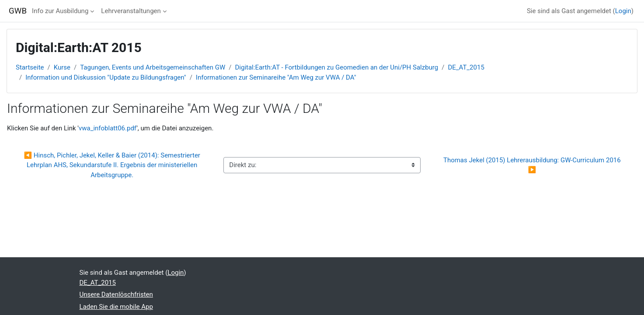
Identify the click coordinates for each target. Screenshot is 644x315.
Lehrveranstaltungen (131, 11)
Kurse (62, 67)
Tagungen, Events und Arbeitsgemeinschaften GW (153, 67)
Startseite (30, 67)
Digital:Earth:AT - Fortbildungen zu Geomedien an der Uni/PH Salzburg (336, 67)
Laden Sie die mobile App (116, 307)
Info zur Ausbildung (60, 11)
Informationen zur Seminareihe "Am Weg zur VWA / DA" (276, 77)
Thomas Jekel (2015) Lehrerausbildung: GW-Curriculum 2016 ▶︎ (534, 165)
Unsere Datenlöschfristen (116, 294)
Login (623, 11)
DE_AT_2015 (466, 67)
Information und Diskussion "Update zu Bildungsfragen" (106, 77)
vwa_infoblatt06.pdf (108, 128)
